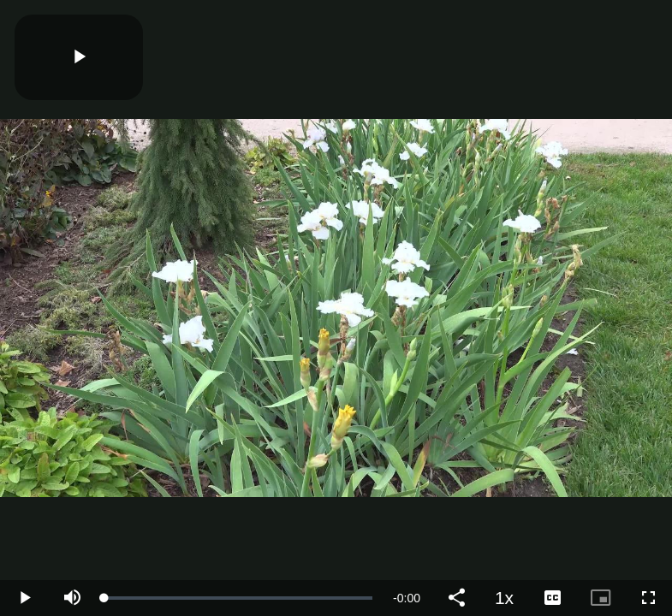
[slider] (238, 598)
